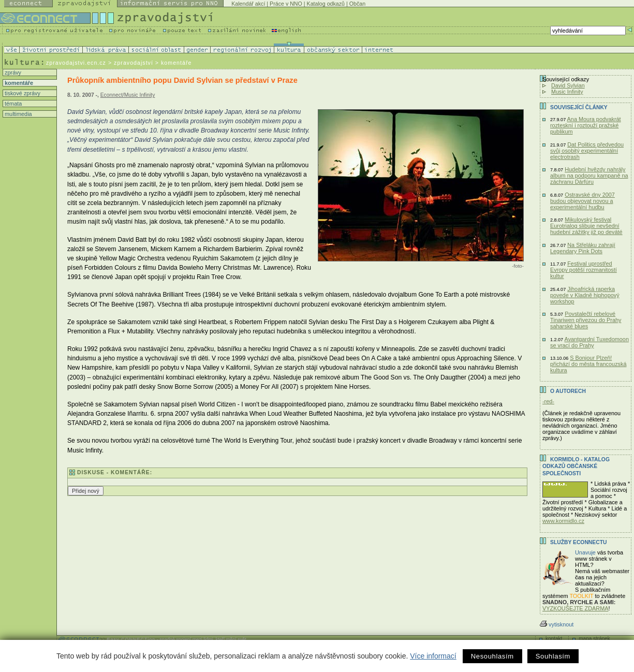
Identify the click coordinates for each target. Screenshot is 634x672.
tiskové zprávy (22, 93)
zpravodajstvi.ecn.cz (76, 63)
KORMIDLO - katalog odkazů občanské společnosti (576, 466)
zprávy (12, 72)
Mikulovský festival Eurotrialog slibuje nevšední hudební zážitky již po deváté (586, 226)
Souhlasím (553, 656)
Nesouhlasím (492, 656)
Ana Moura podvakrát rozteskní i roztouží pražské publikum (586, 125)
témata (12, 104)
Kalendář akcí (248, 4)
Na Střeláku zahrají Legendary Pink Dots (583, 248)
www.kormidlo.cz (563, 521)
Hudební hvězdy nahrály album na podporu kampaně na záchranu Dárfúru (589, 176)
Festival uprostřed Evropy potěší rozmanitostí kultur (584, 270)
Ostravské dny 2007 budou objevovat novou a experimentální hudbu (583, 201)
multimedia (18, 114)
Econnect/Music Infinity (128, 95)
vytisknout (557, 624)
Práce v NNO (286, 4)
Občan (357, 4)
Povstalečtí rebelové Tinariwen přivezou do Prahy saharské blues (586, 320)
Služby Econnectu (578, 542)
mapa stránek (594, 639)
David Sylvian (568, 85)
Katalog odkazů (326, 4)
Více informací (433, 656)
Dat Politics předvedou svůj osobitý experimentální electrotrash (587, 151)
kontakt (554, 639)
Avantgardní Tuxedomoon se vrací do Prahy (589, 342)
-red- (548, 401)
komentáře (18, 83)
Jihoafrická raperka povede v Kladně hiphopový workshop (585, 295)
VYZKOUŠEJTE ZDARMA (576, 608)
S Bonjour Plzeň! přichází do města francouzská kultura (588, 364)
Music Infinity (567, 92)
